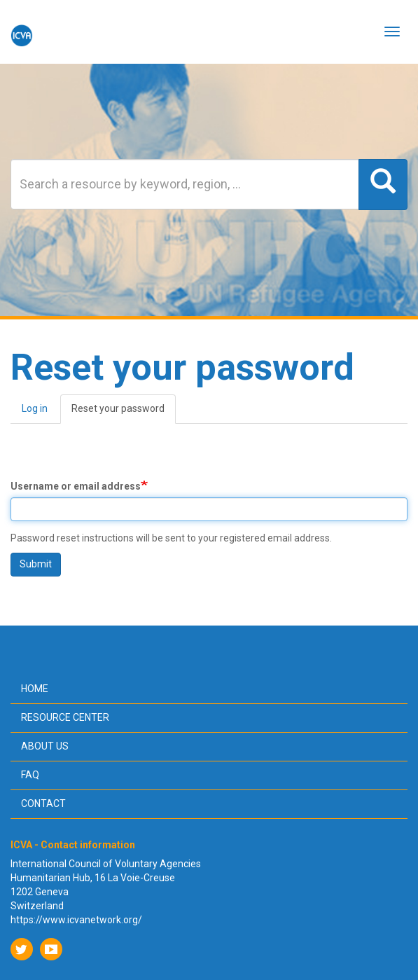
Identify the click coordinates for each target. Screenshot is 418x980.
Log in (35, 408)
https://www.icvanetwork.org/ (76, 920)
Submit (36, 564)
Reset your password (124, 413)
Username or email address (76, 486)
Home (35, 689)
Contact (43, 803)
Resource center (65, 717)
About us (45, 746)
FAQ (30, 775)
